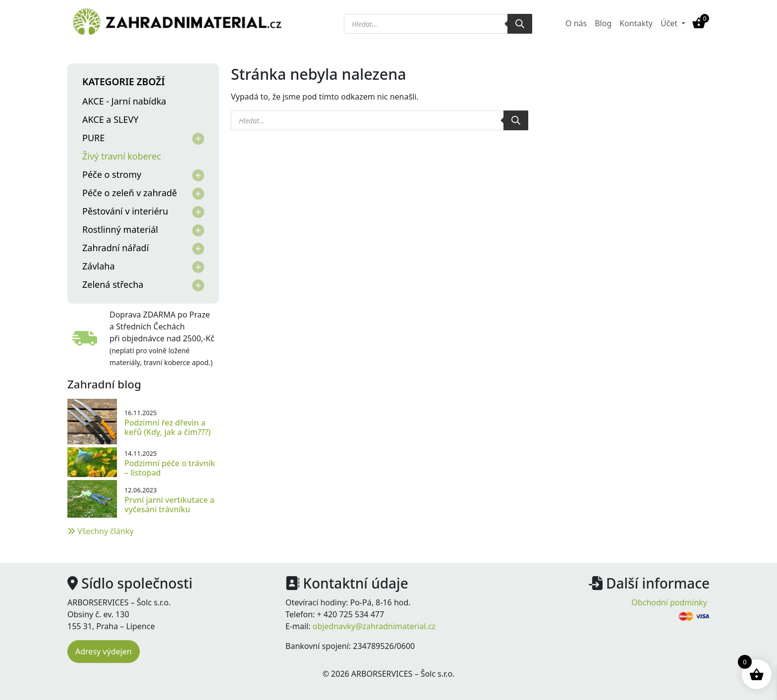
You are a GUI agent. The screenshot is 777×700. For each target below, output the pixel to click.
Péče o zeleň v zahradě (130, 193)
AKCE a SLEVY (110, 119)
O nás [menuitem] (576, 23)
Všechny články (101, 531)
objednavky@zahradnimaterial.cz (374, 626)
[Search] (520, 24)
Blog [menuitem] (603, 23)
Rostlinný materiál (120, 229)
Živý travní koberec (122, 156)
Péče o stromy (112, 174)
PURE (93, 138)
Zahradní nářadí (115, 248)
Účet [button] (670, 23)
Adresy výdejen (104, 651)
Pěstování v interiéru (125, 211)
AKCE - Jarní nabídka (124, 101)
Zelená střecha (113, 284)
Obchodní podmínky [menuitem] (669, 602)
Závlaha (99, 266)
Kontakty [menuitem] (636, 23)
